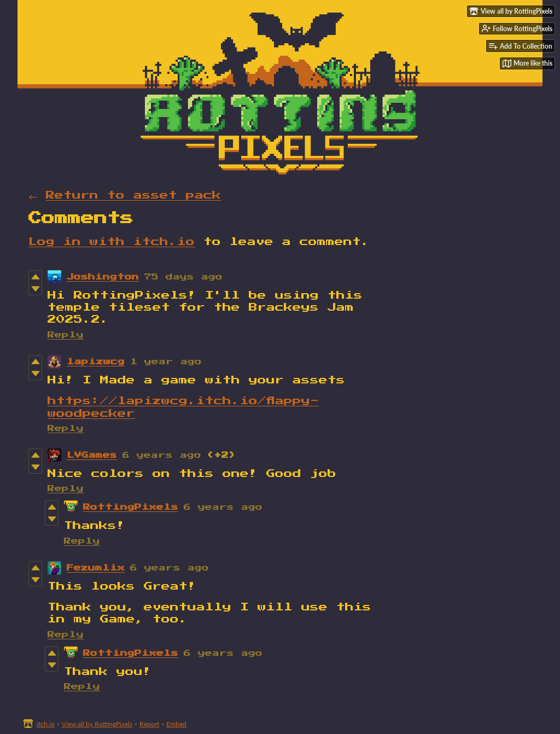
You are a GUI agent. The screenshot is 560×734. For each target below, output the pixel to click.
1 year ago (166, 362)
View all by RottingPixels (97, 724)
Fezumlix (96, 568)
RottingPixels (131, 507)
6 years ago (162, 455)
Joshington (103, 277)
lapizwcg (96, 362)
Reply (66, 335)
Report (149, 724)
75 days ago (183, 277)
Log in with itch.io (112, 242)
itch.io (46, 724)
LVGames (92, 455)
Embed (176, 724)
